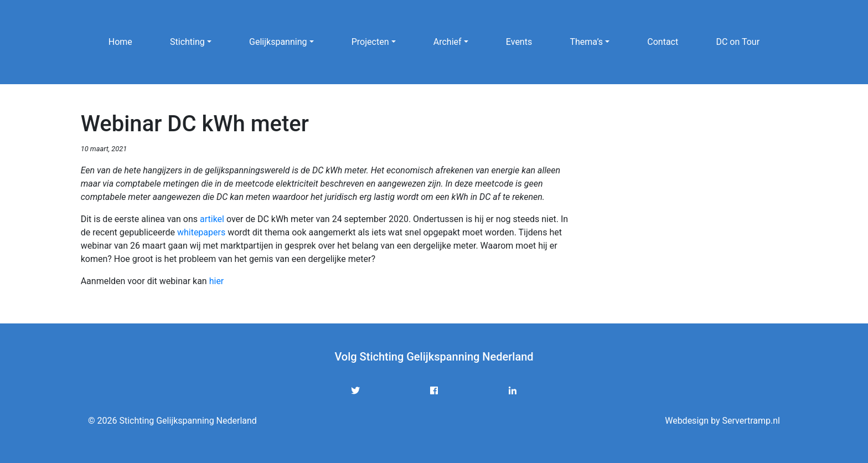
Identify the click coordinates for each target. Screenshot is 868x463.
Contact (663, 42)
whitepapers (201, 232)
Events (519, 42)
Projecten (370, 42)
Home (120, 42)
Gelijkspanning (278, 42)
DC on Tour (738, 42)
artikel (212, 219)
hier (217, 281)
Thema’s (586, 42)
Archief (448, 42)
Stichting (187, 42)
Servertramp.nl (751, 421)
